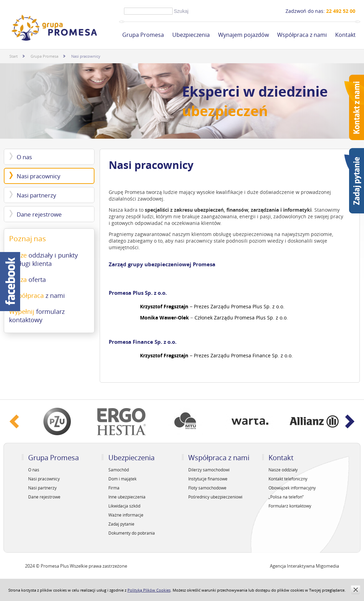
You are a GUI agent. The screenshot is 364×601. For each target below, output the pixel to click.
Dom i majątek (122, 479)
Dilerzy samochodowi (209, 470)
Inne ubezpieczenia (127, 497)
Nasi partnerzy (36, 195)
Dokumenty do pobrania (132, 533)
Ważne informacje (126, 515)
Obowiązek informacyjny (292, 488)
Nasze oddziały (283, 470)
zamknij (355, 590)
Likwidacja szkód (124, 506)
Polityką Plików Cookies (149, 590)
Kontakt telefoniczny (288, 479)
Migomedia (327, 566)
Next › (350, 421)
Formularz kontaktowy (290, 506)
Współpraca (37, 295)
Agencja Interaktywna (292, 566)
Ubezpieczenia (191, 35)
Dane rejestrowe (39, 214)
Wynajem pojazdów (243, 35)
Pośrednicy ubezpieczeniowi (215, 497)
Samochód (119, 470)
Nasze (43, 259)
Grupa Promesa (143, 35)
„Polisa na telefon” (286, 497)
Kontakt (345, 35)
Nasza (27, 279)
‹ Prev (14, 421)
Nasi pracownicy (39, 176)
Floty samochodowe (207, 488)
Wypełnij (37, 316)
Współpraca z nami (302, 35)
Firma (114, 488)
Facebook (10, 282)
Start (14, 56)
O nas (24, 157)
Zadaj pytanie (121, 524)
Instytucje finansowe (208, 479)
